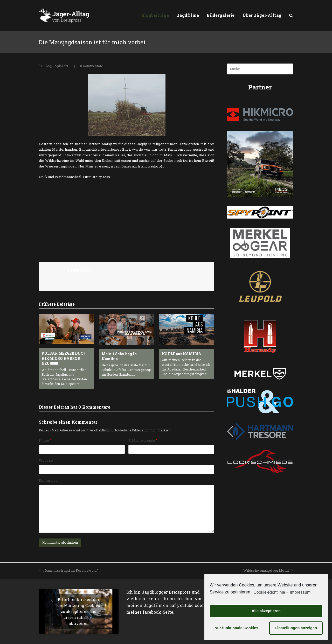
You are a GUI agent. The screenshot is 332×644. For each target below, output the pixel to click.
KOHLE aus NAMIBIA (182, 354)
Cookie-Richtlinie (269, 592)
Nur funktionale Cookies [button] (236, 628)
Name (45, 440)
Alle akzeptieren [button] (266, 611)
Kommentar (49, 480)
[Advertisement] (127, 218)
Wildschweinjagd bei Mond (268, 570)
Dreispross (79, 270)
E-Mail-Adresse (143, 440)
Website (46, 460)
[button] (291, 16)
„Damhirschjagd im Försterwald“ (68, 570)
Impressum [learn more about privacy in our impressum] (300, 592)
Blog (48, 66)
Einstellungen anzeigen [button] (296, 628)
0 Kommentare (92, 66)
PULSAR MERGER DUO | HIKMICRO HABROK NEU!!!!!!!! (63, 358)
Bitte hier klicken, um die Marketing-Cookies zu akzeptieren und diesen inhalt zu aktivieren (79, 611)
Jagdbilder (60, 66)
